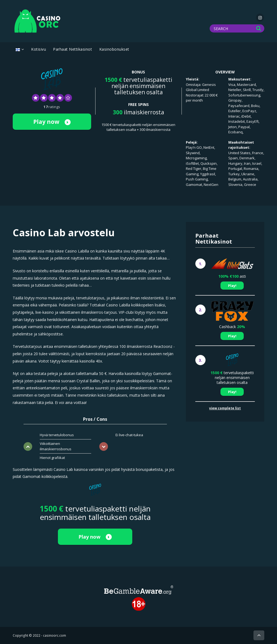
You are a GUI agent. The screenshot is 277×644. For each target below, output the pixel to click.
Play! (232, 286)
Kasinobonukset (114, 49)
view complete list (225, 408)
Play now (52, 122)
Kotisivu (39, 49)
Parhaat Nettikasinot (72, 49)
